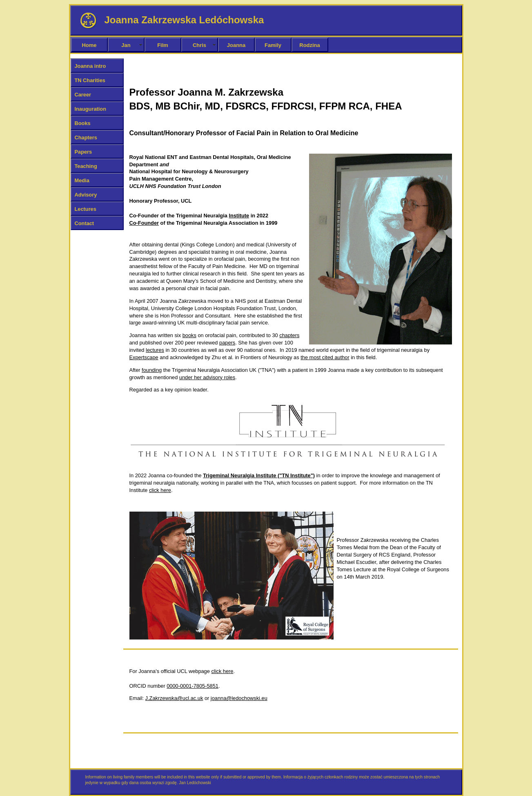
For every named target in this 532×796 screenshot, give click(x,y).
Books (83, 123)
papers (227, 343)
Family (273, 45)
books (189, 335)
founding (152, 370)
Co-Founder (144, 223)
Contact (85, 223)
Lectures (86, 209)
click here (160, 490)
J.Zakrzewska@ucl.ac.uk (174, 698)
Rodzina (309, 45)
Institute (239, 216)
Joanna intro (90, 66)
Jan (126, 45)
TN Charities (90, 80)
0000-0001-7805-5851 (193, 686)
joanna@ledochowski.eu (239, 698)
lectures (155, 350)
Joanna (236, 45)
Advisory (86, 195)
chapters (289, 335)
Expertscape (144, 357)
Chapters (86, 138)
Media (82, 180)
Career (83, 95)
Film (163, 45)
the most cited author (325, 357)
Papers (83, 152)
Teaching (86, 166)
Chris (199, 45)
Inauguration (91, 109)
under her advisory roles (207, 377)
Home (89, 45)
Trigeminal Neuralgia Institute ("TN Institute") (259, 475)
